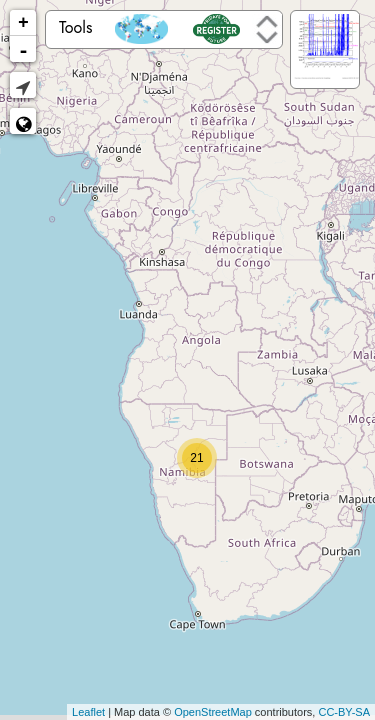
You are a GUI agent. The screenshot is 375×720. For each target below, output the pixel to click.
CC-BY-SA (344, 712)
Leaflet (88, 712)
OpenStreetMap (213, 712)
